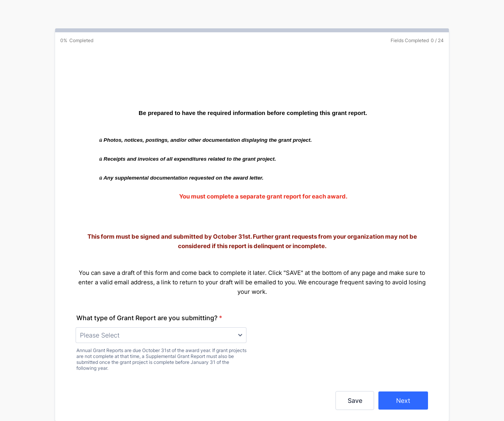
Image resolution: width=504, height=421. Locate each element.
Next (403, 401)
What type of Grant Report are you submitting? (149, 318)
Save (355, 401)
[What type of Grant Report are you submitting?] (161, 335)
